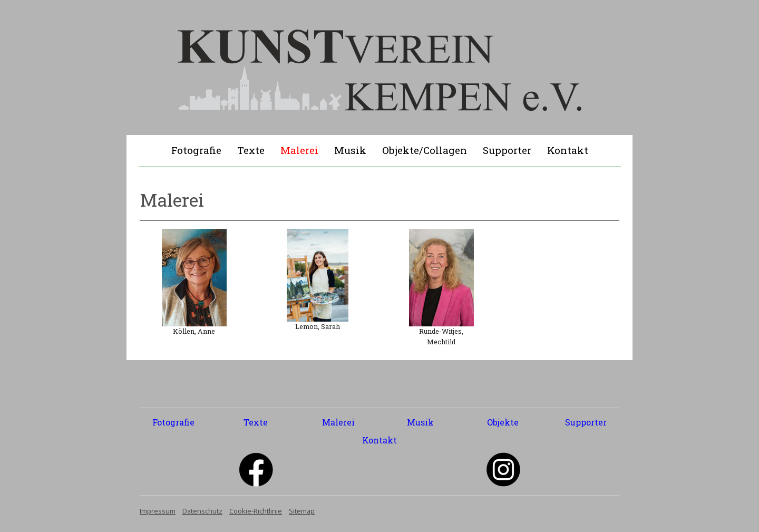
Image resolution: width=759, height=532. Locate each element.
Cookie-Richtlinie (256, 511)
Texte (251, 150)
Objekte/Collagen (425, 150)
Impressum (158, 511)
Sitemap (302, 511)
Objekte (503, 422)
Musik (350, 150)
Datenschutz (202, 511)
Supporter (507, 150)
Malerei (299, 150)
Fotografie (196, 150)
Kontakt (568, 150)
